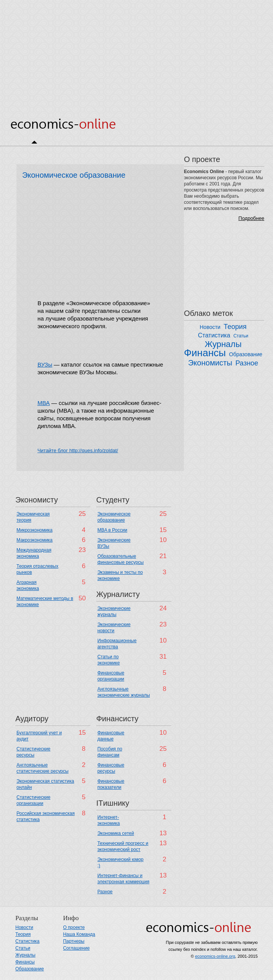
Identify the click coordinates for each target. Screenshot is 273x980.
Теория (235, 327)
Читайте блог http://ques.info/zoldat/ (78, 450)
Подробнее (251, 218)
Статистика (214, 335)
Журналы (223, 344)
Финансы (205, 353)
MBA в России (112, 530)
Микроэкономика (35, 530)
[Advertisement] (136, 54)
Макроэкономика (35, 540)
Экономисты (210, 363)
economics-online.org (215, 956)
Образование (246, 354)
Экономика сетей (116, 833)
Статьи (241, 336)
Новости (210, 327)
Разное (247, 363)
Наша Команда (79, 934)
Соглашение (76, 948)
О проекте (74, 927)
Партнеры (74, 941)
